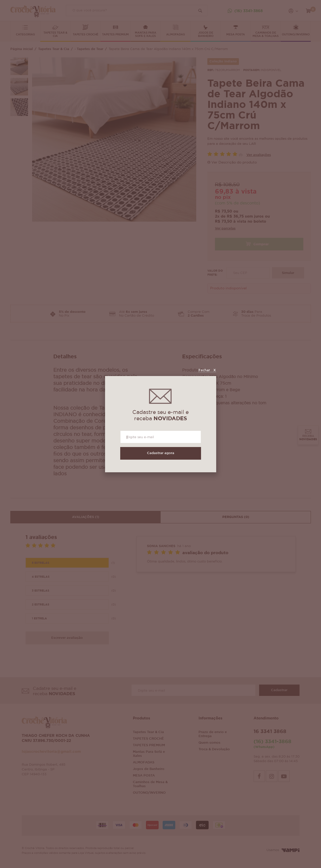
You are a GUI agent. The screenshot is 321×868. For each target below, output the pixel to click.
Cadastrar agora (161, 453)
